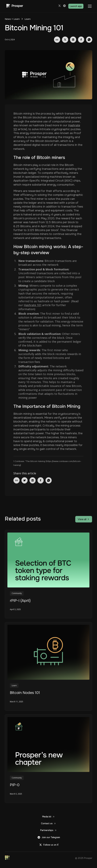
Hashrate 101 (33, 305)
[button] (89, 6)
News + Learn (12, 19)
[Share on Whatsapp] (89, 40)
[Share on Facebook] (81, 40)
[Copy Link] (57, 40)
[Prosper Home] (14, 6)
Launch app (76, 6)
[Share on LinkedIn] (73, 40)
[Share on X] (65, 40)
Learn (28, 19)
